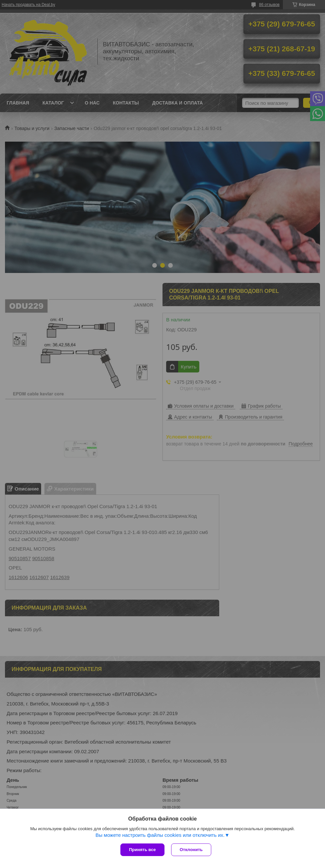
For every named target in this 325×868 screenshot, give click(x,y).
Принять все (142, 850)
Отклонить (191, 850)
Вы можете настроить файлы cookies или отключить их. (160, 835)
